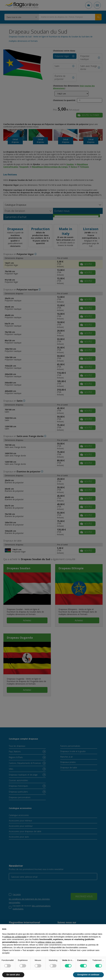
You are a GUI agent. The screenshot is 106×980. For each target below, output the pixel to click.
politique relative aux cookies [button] (50, 942)
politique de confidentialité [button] (15, 937)
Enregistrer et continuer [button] (88, 975)
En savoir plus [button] (13, 975)
